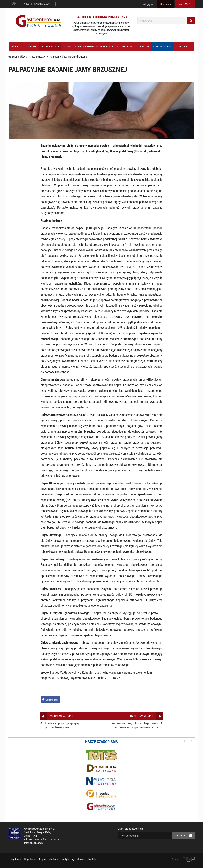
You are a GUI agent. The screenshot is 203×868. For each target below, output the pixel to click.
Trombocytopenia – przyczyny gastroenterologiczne (62, 725)
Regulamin (15, 859)
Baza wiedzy (50, 46)
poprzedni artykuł (58, 716)
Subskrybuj (185, 835)
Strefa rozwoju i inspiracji (94, 46)
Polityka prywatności (73, 859)
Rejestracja (166, 4)
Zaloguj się (148, 4)
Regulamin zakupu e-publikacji (41, 859)
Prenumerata (163, 46)
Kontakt (182, 46)
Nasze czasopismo (25, 46)
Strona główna (18, 56)
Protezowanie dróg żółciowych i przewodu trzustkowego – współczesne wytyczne (135, 725)
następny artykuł (145, 716)
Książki (145, 46)
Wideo (67, 46)
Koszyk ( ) (185, 4)
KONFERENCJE (126, 46)
